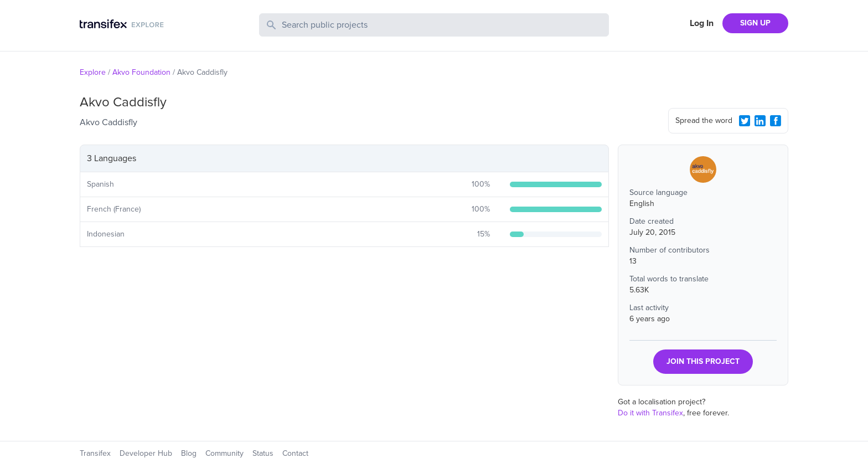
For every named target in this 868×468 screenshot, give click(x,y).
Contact (295, 453)
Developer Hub (146, 453)
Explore (93, 72)
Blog (189, 453)
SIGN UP (755, 23)
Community (224, 453)
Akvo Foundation (141, 72)
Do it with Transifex (650, 413)
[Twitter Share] (745, 121)
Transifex (95, 453)
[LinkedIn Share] (760, 121)
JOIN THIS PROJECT (703, 361)
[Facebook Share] (776, 121)
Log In (702, 23)
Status (263, 453)
